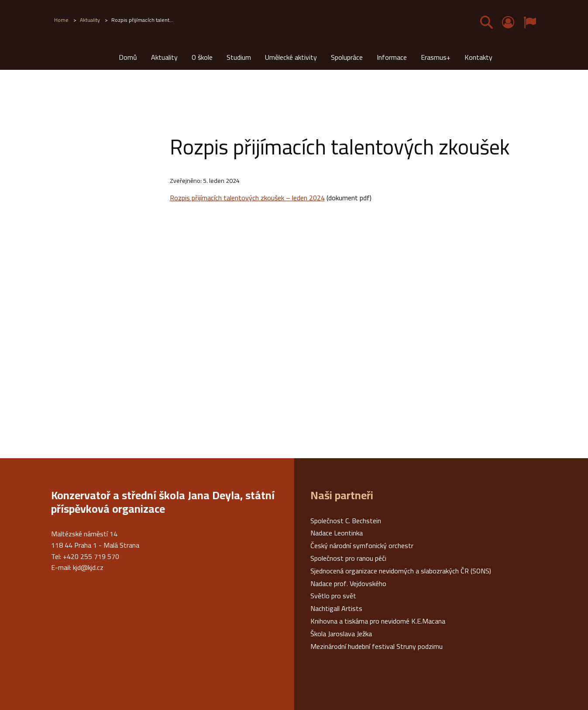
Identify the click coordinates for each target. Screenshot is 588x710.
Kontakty (478, 57)
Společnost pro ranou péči (348, 558)
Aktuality (164, 57)
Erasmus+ (436, 57)
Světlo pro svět (333, 596)
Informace (392, 57)
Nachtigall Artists (336, 608)
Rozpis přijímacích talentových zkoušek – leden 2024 (247, 198)
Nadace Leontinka (337, 533)
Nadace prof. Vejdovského (348, 583)
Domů (128, 57)
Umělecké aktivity (291, 57)
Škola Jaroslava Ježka (341, 634)
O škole (202, 57)
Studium (239, 57)
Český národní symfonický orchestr (362, 545)
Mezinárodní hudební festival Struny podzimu (377, 646)
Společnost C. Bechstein (346, 521)
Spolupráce (347, 57)
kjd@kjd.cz (88, 567)
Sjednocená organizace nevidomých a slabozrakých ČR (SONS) (401, 571)
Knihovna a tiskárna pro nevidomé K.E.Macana (378, 621)
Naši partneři (342, 495)
